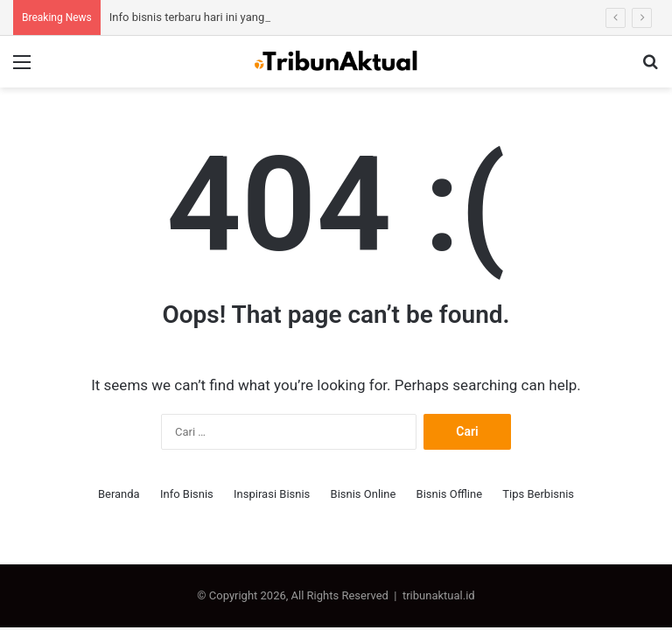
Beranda (119, 494)
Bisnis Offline (450, 494)
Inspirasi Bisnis (272, 494)
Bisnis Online (364, 494)
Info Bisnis (187, 494)
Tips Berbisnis (538, 494)
